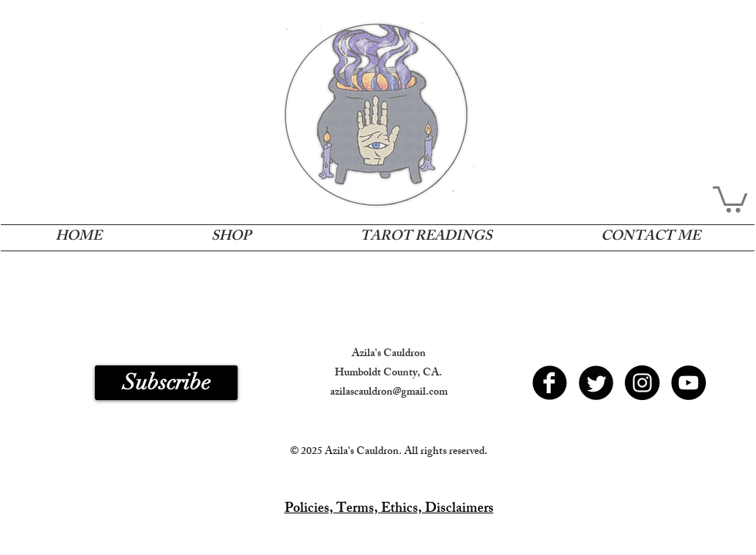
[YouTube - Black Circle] (688, 383)
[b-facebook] (550, 383)
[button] (730, 198)
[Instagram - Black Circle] (642, 383)
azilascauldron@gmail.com (389, 393)
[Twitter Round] (596, 383)
